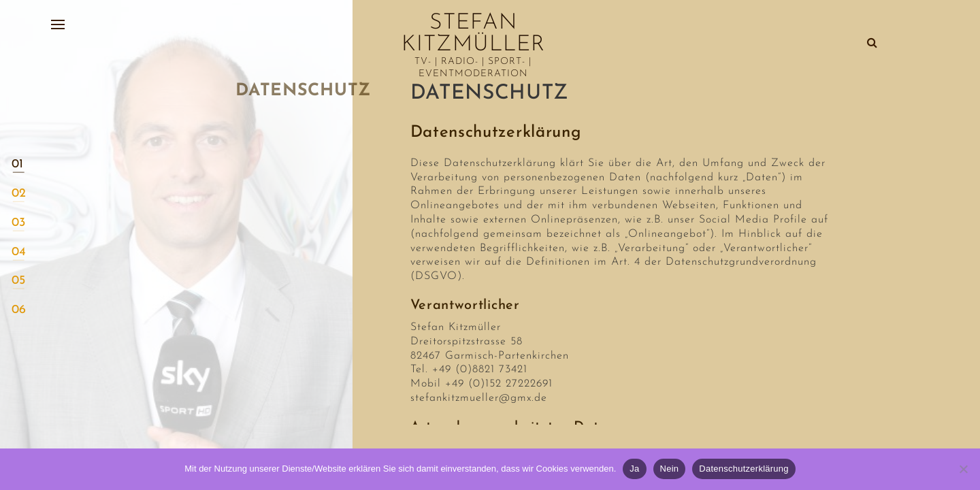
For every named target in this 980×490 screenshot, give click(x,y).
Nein (670, 469)
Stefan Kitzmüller (473, 34)
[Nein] (963, 469)
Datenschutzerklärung (744, 469)
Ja (634, 469)
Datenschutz (490, 94)
